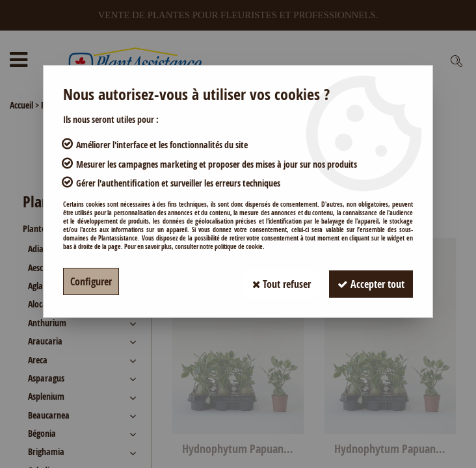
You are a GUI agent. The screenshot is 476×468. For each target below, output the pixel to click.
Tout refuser (275, 281)
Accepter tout (369, 281)
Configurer (91, 281)
